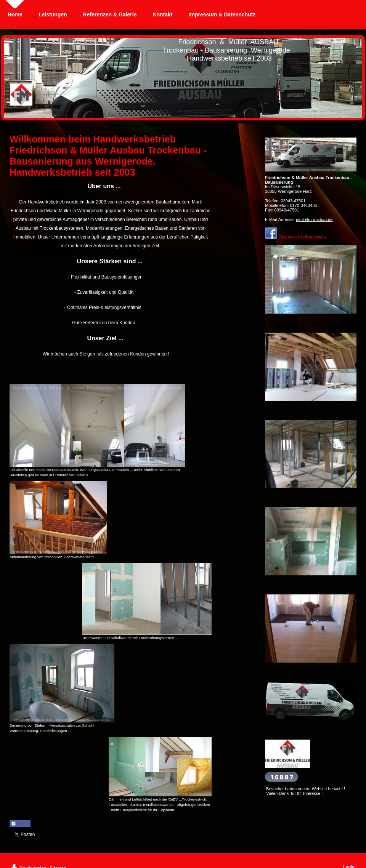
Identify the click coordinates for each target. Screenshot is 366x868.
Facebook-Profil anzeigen (302, 237)
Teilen (20, 824)
